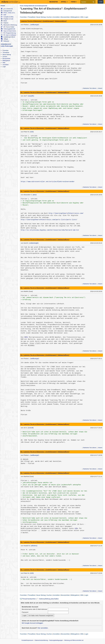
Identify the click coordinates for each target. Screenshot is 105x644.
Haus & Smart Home (8, 31)
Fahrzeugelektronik (8, 29)
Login (101, 2)
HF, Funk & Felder (8, 27)
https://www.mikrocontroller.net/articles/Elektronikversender (48, 182)
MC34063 (31, 345)
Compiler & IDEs (7, 17)
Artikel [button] (64, 2)
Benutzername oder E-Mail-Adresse (34, 609)
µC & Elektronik (7, 9)
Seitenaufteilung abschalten (48, 599)
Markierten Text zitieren (90, 88)
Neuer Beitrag (7, 55)
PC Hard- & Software (9, 35)
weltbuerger (35, 25)
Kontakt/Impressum (27, 640)
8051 (26, 337)
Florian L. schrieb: (29, 100)
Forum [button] (74, 2)
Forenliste (5, 50)
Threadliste (6, 52)
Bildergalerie (6, 61)
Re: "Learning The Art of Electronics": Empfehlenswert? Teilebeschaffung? (45, 92)
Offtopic (5, 39)
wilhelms (34, 546)
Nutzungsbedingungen (56, 640)
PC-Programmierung (8, 33)
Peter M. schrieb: (28, 550)
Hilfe (4, 63)
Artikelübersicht (6, 44)
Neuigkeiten (54, 2)
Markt (4, 21)
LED (48, 510)
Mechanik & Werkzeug (9, 25)
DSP (4, 15)
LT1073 (38, 343)
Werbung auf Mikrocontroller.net (74, 640)
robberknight (34, 243)
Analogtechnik (6, 11)
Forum (3, 6)
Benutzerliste (6, 59)
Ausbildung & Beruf (8, 37)
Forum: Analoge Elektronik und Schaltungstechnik (33, 6)
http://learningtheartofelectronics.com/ (66, 213)
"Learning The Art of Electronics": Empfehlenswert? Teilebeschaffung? (44, 21)
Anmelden (5, 65)
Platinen (5, 23)
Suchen (5, 57)
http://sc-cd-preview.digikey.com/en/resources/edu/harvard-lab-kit (50, 230)
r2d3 (32, 132)
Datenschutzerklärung (41, 640)
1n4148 (31, 428)
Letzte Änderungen (7, 46)
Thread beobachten (28, 599)
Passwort (25, 612)
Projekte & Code (7, 19)
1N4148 (25, 459)
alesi (35, 195)
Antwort (100, 88)
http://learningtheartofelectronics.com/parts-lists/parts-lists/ (49, 220)
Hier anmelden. (43, 628)
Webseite (5, 41)
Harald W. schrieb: (29, 577)
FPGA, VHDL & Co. (8, 13)
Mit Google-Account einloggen (32, 623)
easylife (31, 96)
